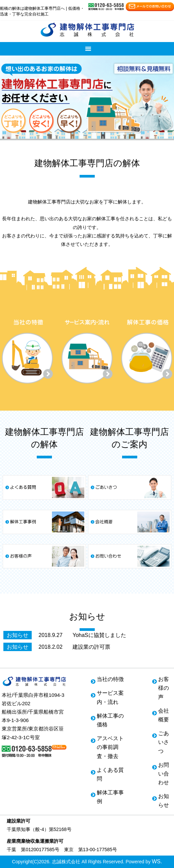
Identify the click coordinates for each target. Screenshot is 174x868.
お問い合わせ (164, 774)
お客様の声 (164, 688)
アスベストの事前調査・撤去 (110, 747)
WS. (157, 861)
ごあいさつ (164, 742)
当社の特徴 (110, 679)
